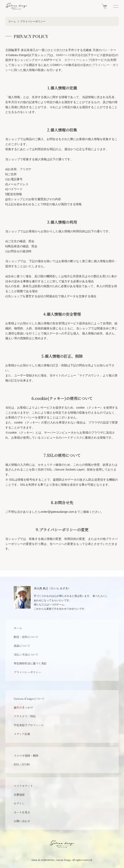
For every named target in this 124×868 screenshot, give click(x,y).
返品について (22, 646)
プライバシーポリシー (27, 672)
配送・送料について (26, 637)
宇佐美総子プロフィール (29, 725)
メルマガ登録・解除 (26, 756)
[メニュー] (116, 6)
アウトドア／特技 (25, 716)
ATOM (26, 764)
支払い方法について (26, 654)
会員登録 (19, 795)
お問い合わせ (22, 821)
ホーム (12, 21)
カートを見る (22, 812)
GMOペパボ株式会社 (70, 55)
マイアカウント (23, 786)
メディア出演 (22, 734)
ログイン (19, 803)
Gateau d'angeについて (29, 699)
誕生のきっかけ (23, 707)
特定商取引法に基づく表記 (30, 663)
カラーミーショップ (78, 60)
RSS (16, 764)
